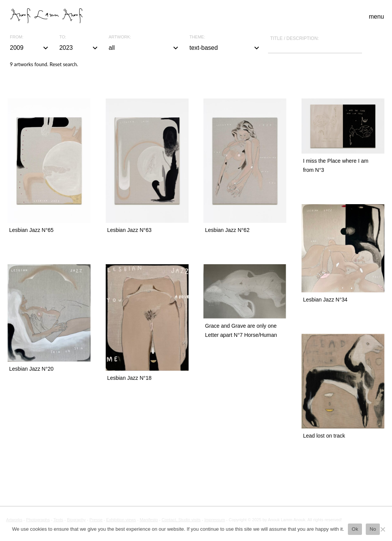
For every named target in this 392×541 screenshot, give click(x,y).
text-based (225, 48)
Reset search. (64, 64)
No (373, 529)
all (144, 48)
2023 (79, 48)
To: (63, 37)
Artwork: (120, 37)
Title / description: (295, 38)
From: (17, 37)
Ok (355, 529)
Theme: (197, 37)
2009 (30, 48)
